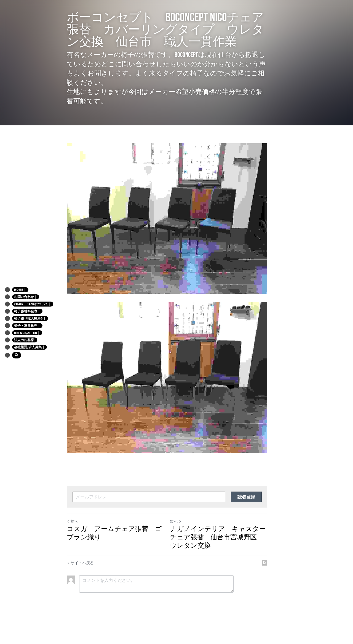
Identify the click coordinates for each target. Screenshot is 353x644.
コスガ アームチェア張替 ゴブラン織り (118, 552)
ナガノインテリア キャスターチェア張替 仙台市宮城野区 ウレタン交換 (231, 556)
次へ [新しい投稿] (185, 540)
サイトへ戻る (80, 582)
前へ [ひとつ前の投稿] (73, 540)
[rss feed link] (284, 582)
